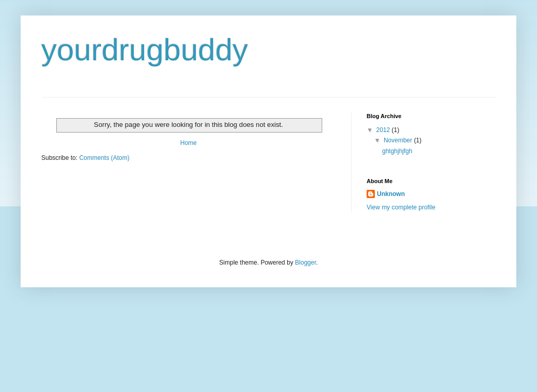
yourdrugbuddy (145, 50)
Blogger (305, 263)
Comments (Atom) (104, 158)
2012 (384, 130)
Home (188, 143)
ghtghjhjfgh (397, 151)
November (399, 140)
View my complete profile (401, 207)
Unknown (391, 194)
